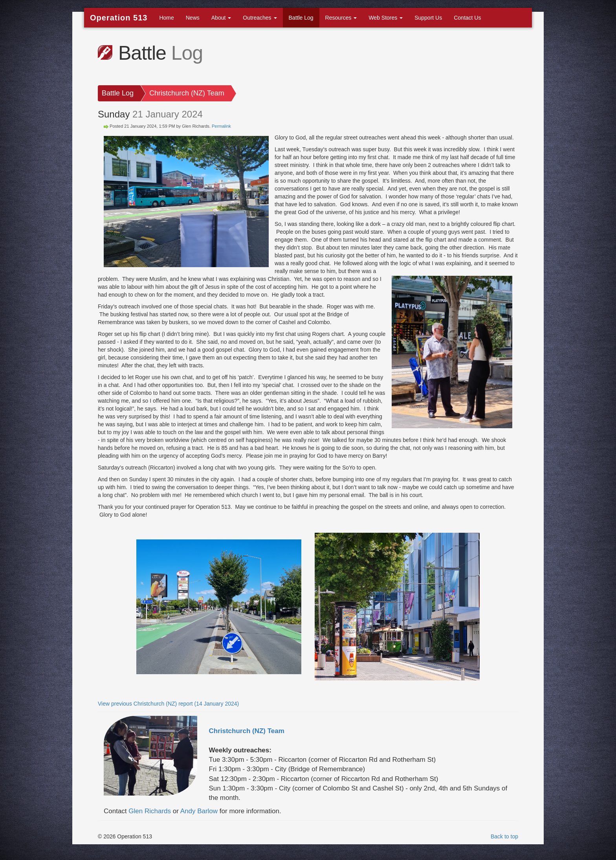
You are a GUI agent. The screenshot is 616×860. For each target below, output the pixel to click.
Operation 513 (119, 18)
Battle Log (301, 18)
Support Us (428, 18)
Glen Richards (150, 811)
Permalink (221, 126)
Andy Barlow (199, 811)
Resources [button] (341, 18)
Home (166, 18)
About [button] (221, 18)
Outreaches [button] (260, 18)
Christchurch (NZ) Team (187, 93)
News (193, 18)
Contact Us (467, 18)
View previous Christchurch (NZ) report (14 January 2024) (168, 704)
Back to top (504, 836)
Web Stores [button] (386, 18)
